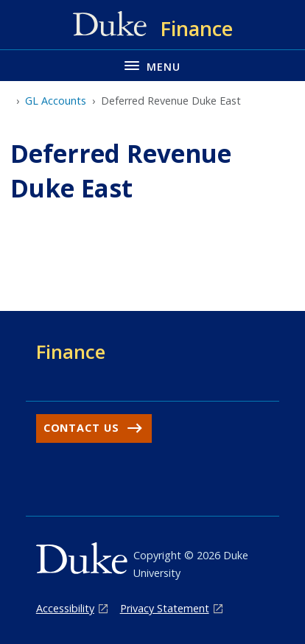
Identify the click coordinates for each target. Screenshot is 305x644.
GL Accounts (56, 101)
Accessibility (65, 608)
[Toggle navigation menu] (152, 65)
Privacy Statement (165, 608)
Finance (71, 351)
